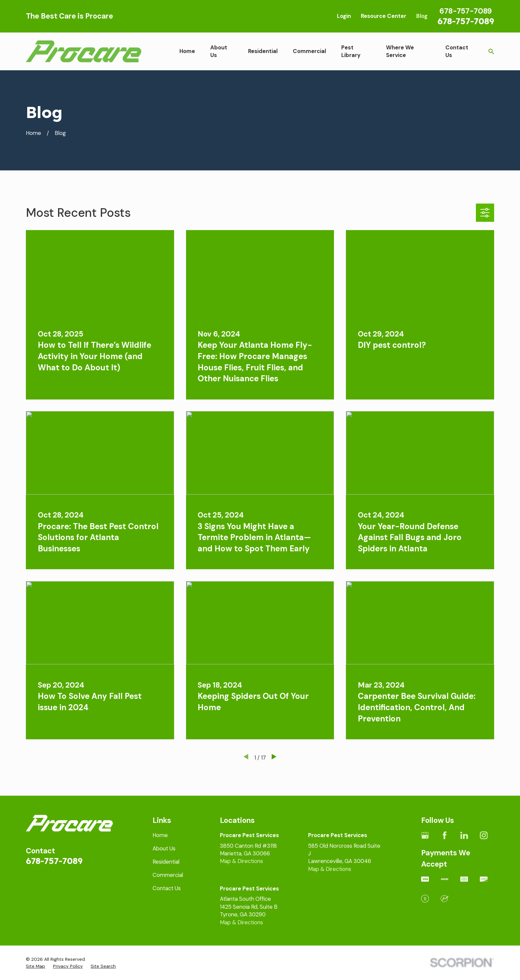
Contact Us (167, 888)
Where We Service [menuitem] (400, 51)
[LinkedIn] (464, 835)
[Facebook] (445, 835)
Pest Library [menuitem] (351, 51)
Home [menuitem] (187, 51)
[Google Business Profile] (425, 835)
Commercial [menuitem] (309, 51)
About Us (164, 848)
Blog (422, 16)
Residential (166, 862)
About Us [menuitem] (219, 51)
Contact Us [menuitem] (457, 51)
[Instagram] (484, 835)
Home (160, 835)
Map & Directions (241, 861)
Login (344, 16)
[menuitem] (35, 966)
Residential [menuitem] (263, 51)
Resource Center (384, 16)
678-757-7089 (466, 21)
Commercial (168, 875)
